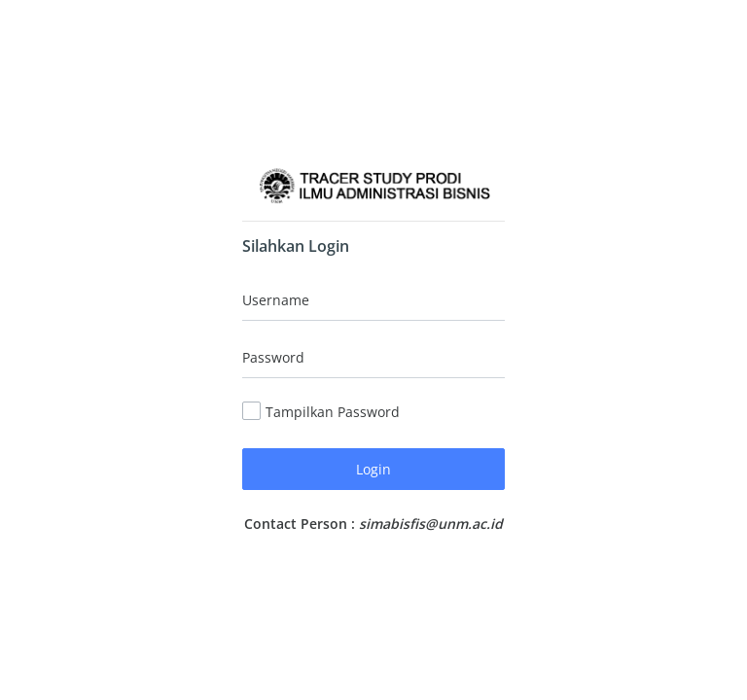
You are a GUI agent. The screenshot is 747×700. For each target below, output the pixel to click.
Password (273, 357)
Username (276, 300)
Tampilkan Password (333, 412)
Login (373, 469)
